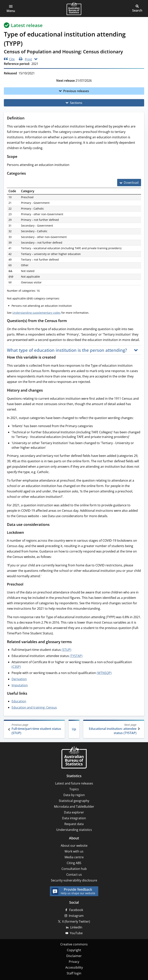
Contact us (74, 875)
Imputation (20, 685)
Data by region (74, 795)
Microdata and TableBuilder (74, 807)
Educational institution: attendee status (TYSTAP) (113, 729)
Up (74, 729)
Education (19, 701)
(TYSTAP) (76, 656)
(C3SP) (16, 667)
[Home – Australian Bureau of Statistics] (74, 758)
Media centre (74, 857)
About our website (74, 846)
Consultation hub (74, 869)
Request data (74, 824)
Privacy (74, 962)
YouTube (76, 933)
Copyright (74, 950)
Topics (74, 789)
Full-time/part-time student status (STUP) (35, 729)
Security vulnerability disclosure (74, 880)
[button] (11, 8)
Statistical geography (74, 801)
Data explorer (74, 812)
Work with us (74, 851)
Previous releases (76, 91)
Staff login (74, 973)
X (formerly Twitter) (76, 921)
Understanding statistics (74, 830)
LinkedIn (76, 927)
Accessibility (74, 967)
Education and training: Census (34, 707)
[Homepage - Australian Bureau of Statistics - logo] (74, 8)
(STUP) (66, 650)
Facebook (76, 910)
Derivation (19, 679)
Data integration (74, 818)
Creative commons (74, 944)
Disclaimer (74, 956)
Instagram (76, 916)
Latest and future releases (74, 783)
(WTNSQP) (104, 673)
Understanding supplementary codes (36, 313)
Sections (76, 103)
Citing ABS (74, 863)
